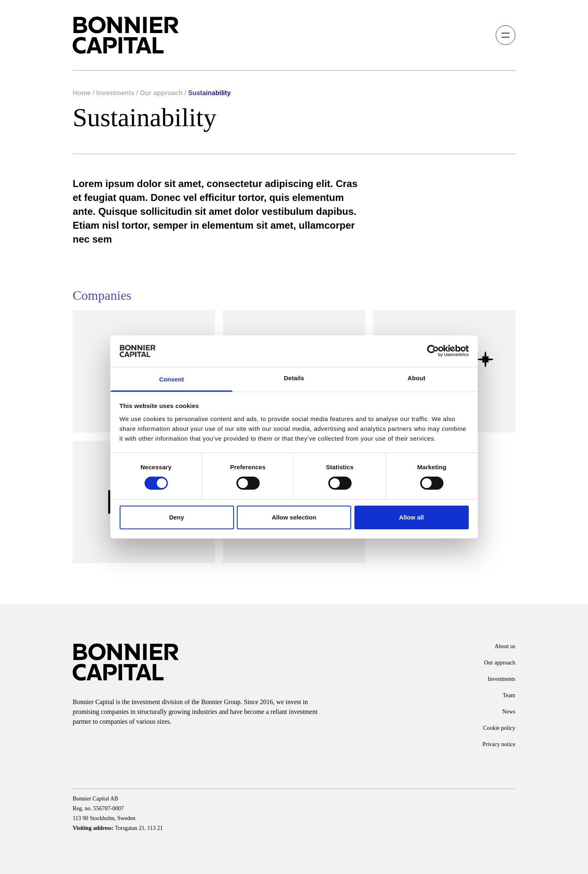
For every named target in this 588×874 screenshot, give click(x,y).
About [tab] (416, 378)
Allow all (411, 517)
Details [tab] (294, 378)
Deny (177, 517)
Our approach (161, 93)
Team (509, 695)
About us (505, 646)
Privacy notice (499, 744)
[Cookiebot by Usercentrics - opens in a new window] (433, 351)
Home (82, 93)
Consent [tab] (172, 379)
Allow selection (294, 517)
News (509, 712)
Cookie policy (499, 728)
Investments (115, 93)
